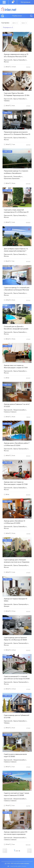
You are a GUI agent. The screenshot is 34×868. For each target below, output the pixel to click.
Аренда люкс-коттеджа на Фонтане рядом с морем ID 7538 (16, 483)
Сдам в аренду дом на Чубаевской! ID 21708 (17, 716)
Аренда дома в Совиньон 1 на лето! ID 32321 (17, 405)
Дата (14, 23)
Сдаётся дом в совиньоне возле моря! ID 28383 (15, 755)
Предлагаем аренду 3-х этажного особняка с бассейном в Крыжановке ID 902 (16, 173)
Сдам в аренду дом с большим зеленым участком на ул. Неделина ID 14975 (17, 562)
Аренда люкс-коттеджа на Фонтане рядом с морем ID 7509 (16, 367)
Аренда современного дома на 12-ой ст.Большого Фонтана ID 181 (16, 55)
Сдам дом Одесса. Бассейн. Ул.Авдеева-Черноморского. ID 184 (17, 94)
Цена (23, 23)
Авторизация (25, 2)
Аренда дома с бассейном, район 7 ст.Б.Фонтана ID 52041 (17, 444)
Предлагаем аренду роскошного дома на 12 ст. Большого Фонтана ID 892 (17, 134)
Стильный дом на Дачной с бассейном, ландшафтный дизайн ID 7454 (16, 329)
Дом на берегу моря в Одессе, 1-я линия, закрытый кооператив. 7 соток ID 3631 (16, 251)
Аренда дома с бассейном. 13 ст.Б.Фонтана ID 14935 (14, 522)
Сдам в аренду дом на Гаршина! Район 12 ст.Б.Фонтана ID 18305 (15, 639)
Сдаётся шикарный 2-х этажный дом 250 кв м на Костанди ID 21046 (17, 678)
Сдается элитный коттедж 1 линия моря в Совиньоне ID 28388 (16, 794)
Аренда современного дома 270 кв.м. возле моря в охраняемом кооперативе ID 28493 (16, 834)
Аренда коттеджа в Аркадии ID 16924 (16, 600)
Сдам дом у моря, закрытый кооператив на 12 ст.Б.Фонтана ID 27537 (16, 212)
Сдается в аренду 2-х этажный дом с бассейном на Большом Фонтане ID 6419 (17, 290)
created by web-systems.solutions (18, 866)
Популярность (7, 28)
